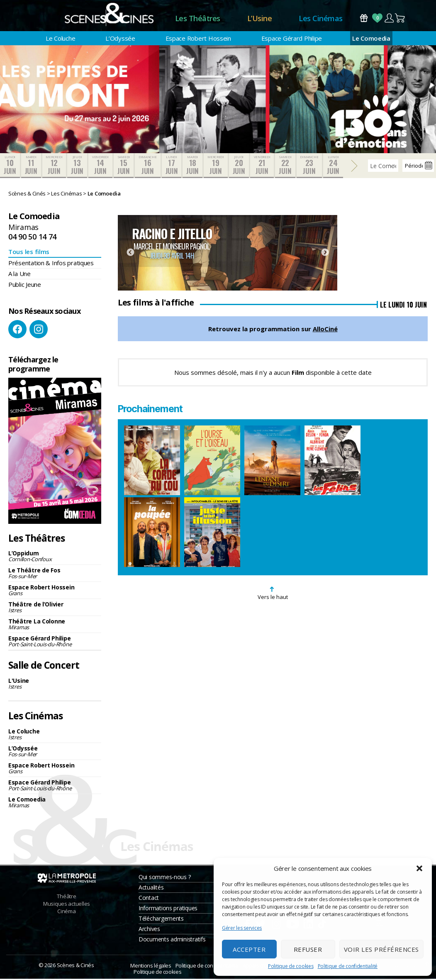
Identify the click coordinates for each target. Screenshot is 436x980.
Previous (130, 254)
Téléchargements (161, 920)
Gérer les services (242, 928)
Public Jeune (25, 286)
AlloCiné (325, 330)
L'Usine (55, 685)
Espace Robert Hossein (198, 39)
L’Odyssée (120, 39)
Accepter (249, 949)
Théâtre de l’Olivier (55, 608)
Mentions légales (151, 967)
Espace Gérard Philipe (292, 39)
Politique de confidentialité (348, 966)
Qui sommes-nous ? (164, 878)
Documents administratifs (172, 940)
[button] (419, 868)
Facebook (17, 330)
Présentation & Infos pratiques (51, 264)
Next (325, 254)
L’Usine (260, 19)
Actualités (151, 888)
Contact (149, 899)
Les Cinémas (321, 19)
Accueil (140, 19)
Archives (149, 930)
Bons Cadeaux (364, 18)
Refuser (308, 949)
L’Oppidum (55, 557)
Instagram (39, 330)
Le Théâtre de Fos (55, 574)
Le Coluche (60, 39)
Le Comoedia (371, 39)
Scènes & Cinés (76, 966)
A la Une (19, 275)
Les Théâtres (198, 19)
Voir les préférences (381, 949)
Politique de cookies (291, 966)
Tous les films (29, 253)
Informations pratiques (168, 909)
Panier (400, 18)
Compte (389, 18)
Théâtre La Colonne (55, 625)
